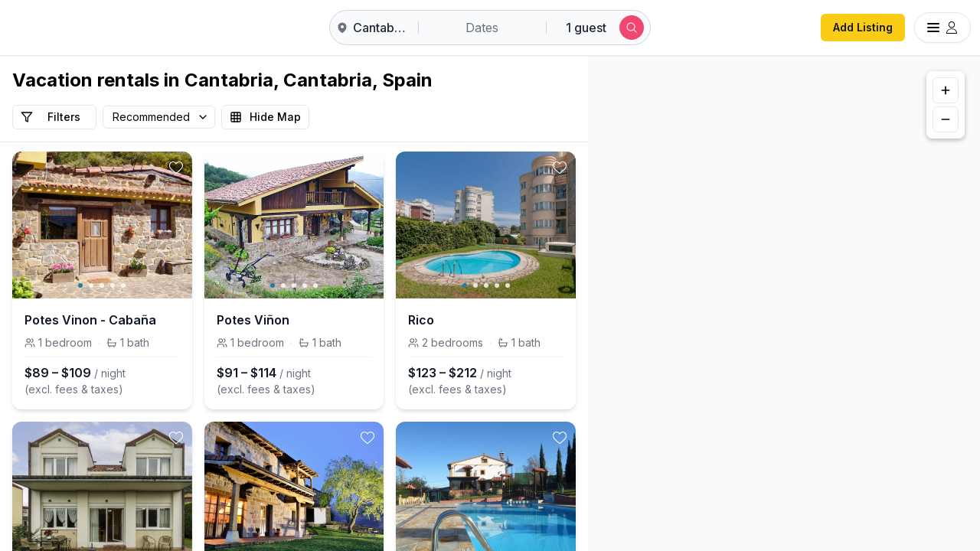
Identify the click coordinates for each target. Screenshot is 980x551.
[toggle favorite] (176, 168)
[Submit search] (632, 28)
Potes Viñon (253, 320)
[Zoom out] (946, 119)
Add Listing (863, 27)
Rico (421, 320)
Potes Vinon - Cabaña (90, 320)
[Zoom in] (946, 90)
